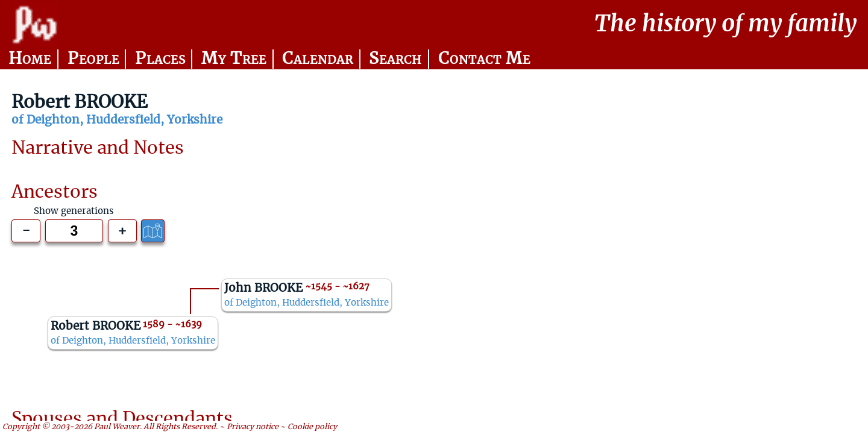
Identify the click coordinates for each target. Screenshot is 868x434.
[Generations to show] (74, 231)
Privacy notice (253, 427)
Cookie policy (312, 427)
